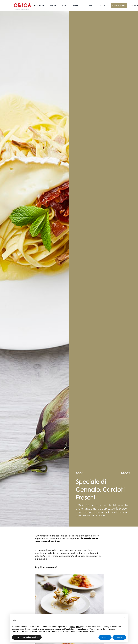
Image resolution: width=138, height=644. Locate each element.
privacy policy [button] (76, 627)
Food (64, 6)
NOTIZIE (103, 6)
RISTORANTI (39, 6)
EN (135, 6)
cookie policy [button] (111, 629)
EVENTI (76, 6)
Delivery (89, 6)
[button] (125, 618)
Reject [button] (105, 637)
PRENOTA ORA (119, 6)
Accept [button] (119, 637)
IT (132, 6)
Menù (53, 6)
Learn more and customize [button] (27, 637)
